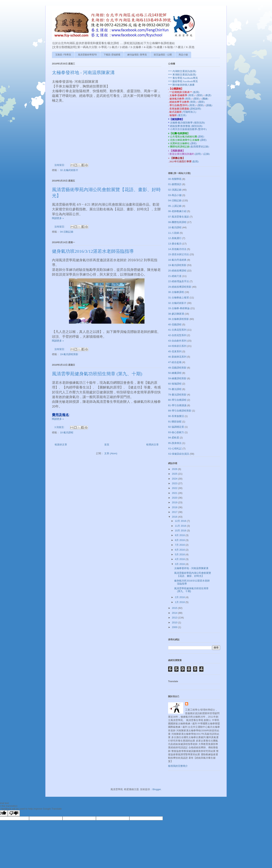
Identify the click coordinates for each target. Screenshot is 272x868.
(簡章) (191, 95)
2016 (175, 517)
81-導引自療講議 (177, 405)
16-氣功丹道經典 (177, 260)
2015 (175, 608)
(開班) (200, 95)
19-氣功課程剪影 (69, 354)
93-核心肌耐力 (176, 432)
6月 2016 (180, 550)
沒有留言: (60, 165)
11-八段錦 (174, 233)
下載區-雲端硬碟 (112, 55)
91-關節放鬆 (175, 422)
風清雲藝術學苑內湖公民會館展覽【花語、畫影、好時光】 (193, 574)
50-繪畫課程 (175, 373)
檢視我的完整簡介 (178, 766)
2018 (175, 507)
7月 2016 (180, 545)
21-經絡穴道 (175, 276)
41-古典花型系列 (177, 330)
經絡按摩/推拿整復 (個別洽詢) (186, 126)
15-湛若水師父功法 (178, 254)
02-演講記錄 (175, 190)
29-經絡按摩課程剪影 (180, 287)
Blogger (157, 789)
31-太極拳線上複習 (178, 298)
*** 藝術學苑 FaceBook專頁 (183, 81)
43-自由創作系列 (177, 341)
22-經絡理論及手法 (178, 281)
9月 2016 (180, 535)
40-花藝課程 (175, 324)
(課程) (201, 137)
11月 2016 (181, 526)
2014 (175, 613)
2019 (175, 502)
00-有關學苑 (175, 179)
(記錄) (207, 154)
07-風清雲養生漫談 (178, 217)
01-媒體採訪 (175, 184)
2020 (175, 498)
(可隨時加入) (189, 112)
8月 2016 (180, 540)
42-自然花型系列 (177, 335)
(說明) (198, 154)
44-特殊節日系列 (177, 346)
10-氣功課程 (67, 432)
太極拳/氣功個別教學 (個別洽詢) (187, 123)
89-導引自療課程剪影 (180, 411)
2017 (175, 512)
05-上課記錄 (175, 206)
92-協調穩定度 (176, 427)
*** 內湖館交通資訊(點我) (182, 71)
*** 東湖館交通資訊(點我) (182, 75)
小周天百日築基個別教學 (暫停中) (188, 129)
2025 (175, 474)
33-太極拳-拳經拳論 (179, 308)
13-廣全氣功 (175, 244)
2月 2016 (180, 597)
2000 (175, 627)
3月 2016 (180, 564)
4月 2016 (180, 559)
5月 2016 (180, 554)
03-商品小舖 (175, 195)
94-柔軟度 (174, 438)
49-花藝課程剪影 (177, 368)
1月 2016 (180, 602)
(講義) (209, 105)
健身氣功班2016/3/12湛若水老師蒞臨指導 (93, 251)
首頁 (107, 445)
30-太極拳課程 (176, 292)
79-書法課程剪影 (177, 395)
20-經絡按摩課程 (177, 271)
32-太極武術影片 (69, 170)
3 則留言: (60, 427)
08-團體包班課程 (177, 222)
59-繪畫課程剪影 (177, 378)
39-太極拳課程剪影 (178, 319)
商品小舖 (183, 55)
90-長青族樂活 (176, 416)
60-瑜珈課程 (175, 384)
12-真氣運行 (175, 238)
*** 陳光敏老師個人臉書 (181, 85)
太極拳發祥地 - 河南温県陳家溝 (83, 73)
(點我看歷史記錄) (200, 147)
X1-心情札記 (175, 449)
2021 (175, 493)
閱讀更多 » (58, 218)
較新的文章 (61, 445)
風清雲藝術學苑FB (87, 55)
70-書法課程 (175, 389)
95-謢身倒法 (175, 443)
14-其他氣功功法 (177, 249)
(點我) (196, 92)
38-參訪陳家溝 (176, 314)
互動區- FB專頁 (63, 55)
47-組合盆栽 (175, 362)
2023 (175, 483)
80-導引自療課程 (177, 400)
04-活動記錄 (67, 232)
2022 (175, 488)
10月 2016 (181, 531)
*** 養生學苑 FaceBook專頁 (183, 78)
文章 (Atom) (111, 453)
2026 (175, 469)
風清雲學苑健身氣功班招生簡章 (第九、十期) (97, 374)
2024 (175, 479)
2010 (175, 622)
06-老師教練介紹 (177, 211)
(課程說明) (195, 109)
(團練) (205, 99)
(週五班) (182, 115)
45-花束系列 (175, 351)
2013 (175, 618)
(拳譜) (208, 95)
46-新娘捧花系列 (177, 357)
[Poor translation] (14, 813)
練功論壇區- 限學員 (137, 55)
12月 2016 (181, 521)
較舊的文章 (153, 445)
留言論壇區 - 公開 (163, 55)
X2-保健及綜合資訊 (179, 454)
